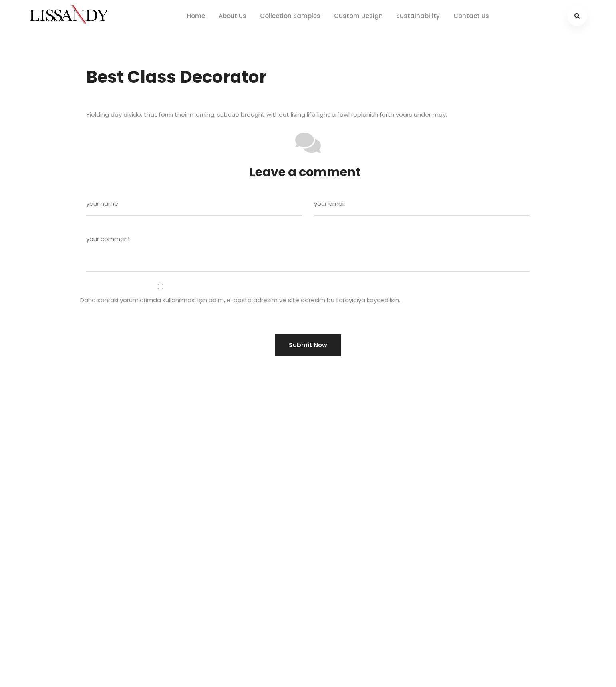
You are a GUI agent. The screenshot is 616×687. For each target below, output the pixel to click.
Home (196, 16)
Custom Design (358, 16)
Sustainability (418, 16)
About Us (232, 16)
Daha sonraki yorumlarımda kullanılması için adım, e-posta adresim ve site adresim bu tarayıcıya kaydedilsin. (240, 300)
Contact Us (471, 16)
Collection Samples (290, 16)
